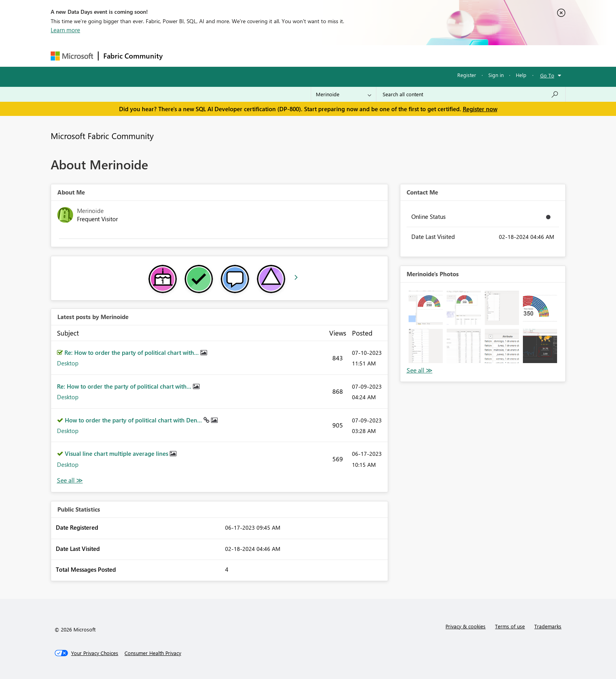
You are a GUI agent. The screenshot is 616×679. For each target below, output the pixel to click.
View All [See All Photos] (420, 370)
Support (381, 56)
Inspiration (215, 56)
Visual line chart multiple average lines (117, 453)
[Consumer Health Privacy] (153, 653)
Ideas (247, 56)
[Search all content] (471, 94)
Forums (181, 56)
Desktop (68, 363)
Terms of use (510, 626)
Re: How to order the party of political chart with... (132, 352)
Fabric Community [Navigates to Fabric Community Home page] (133, 56)
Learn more (65, 30)
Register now (480, 109)
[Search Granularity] (344, 94)
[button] (426, 308)
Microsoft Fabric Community (102, 136)
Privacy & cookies (466, 626)
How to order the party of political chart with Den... (134, 420)
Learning (348, 56)
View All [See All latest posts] (70, 480)
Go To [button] (547, 75)
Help (521, 75)
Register (467, 75)
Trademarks (548, 626)
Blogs (317, 56)
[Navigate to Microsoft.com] (72, 56)
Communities (282, 56)
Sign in (496, 75)
